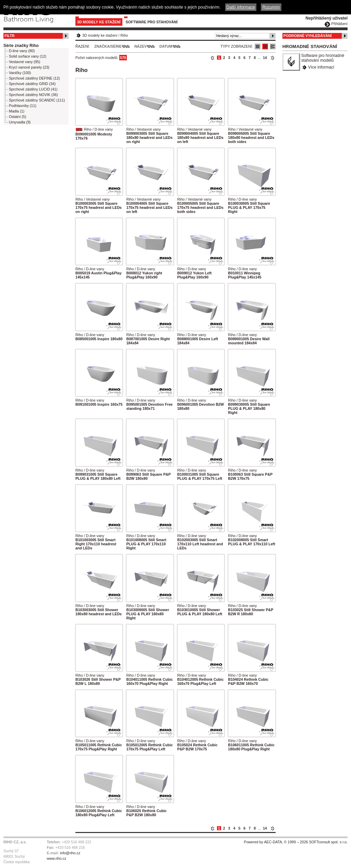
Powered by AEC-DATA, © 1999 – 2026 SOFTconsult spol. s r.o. (296, 842)
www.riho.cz (56, 858)
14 (265, 58)
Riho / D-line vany (98, 129)
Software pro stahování (152, 22)
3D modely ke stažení (99, 22)
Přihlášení (340, 24)
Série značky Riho (21, 46)
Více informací (321, 67)
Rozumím (271, 7)
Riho (124, 35)
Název (141, 46)
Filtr (9, 36)
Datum (166, 46)
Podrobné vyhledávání (308, 36)
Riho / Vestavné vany (143, 129)
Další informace (241, 7)
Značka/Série (108, 46)
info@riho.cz (70, 853)
